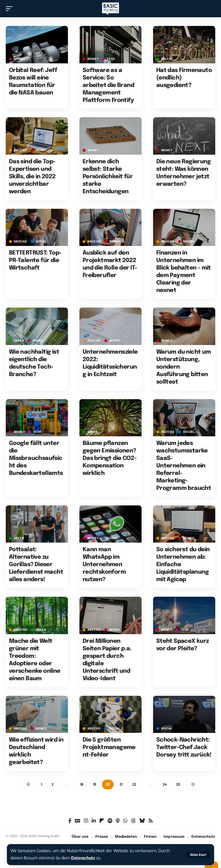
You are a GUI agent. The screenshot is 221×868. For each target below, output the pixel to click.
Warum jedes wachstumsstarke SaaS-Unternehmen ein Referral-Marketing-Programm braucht (184, 466)
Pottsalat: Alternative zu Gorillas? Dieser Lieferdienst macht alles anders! (36, 565)
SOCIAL (41, 242)
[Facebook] (70, 821)
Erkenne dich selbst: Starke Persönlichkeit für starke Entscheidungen (108, 177)
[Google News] (78, 821)
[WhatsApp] (125, 821)
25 (178, 784)
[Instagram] (86, 821)
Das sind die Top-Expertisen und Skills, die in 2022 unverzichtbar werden (32, 177)
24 (165, 784)
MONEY (19, 59)
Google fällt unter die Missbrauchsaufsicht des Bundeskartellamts (36, 458)
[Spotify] (110, 821)
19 (95, 784)
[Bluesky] (142, 821)
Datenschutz (83, 858)
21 (121, 784)
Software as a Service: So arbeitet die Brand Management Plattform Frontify (108, 85)
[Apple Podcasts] (118, 821)
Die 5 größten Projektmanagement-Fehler (109, 747)
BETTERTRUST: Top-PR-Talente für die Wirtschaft (35, 260)
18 (82, 784)
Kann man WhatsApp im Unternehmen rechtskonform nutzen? (104, 565)
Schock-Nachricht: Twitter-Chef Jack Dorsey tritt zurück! (184, 747)
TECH (111, 59)
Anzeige (21, 150)
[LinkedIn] (94, 821)
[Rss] (151, 821)
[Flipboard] (102, 821)
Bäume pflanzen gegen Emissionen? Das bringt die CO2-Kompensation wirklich (110, 458)
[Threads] (133, 821)
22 (134, 784)
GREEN (166, 59)
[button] (198, 855)
